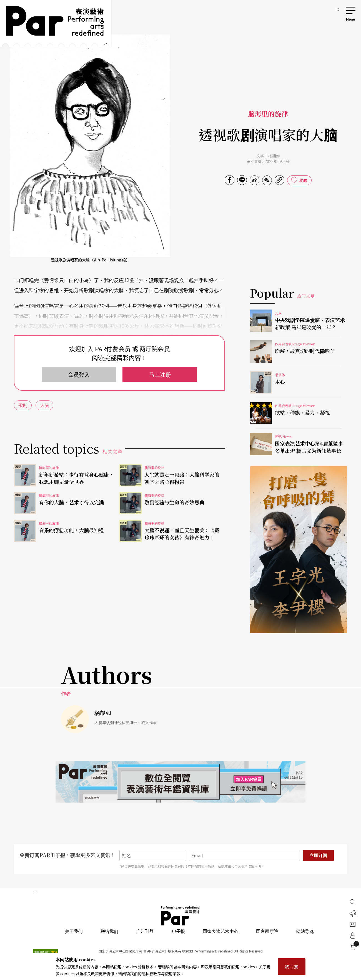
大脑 (44, 405)
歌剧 (23, 405)
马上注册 (160, 374)
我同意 (292, 967)
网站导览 (305, 931)
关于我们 (74, 931)
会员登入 (79, 374)
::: (337, 9)
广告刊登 (145, 931)
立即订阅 (318, 855)
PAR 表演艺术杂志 (180, 916)
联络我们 (109, 931)
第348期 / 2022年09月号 (268, 161)
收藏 (303, 180)
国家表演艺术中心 (220, 931)
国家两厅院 (267, 931)
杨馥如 (274, 156)
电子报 (178, 931)
